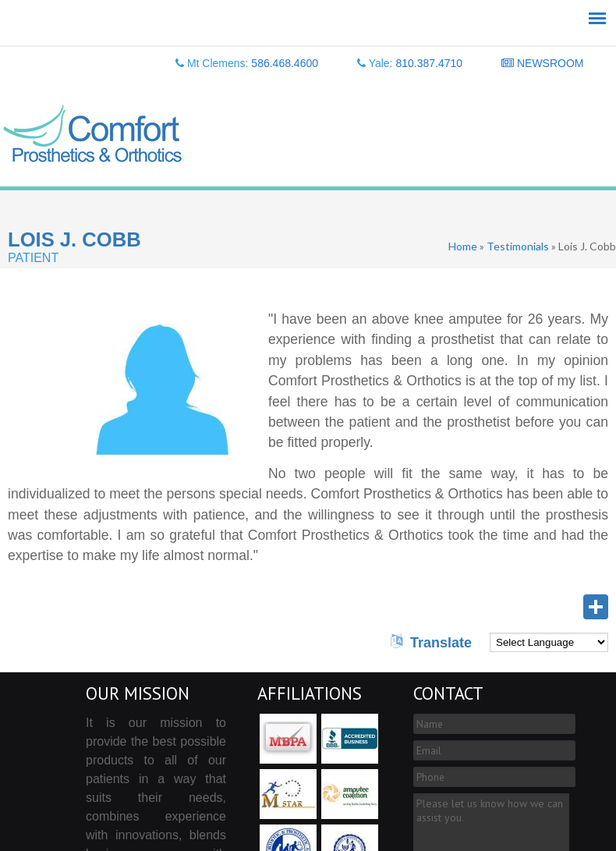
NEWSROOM (542, 63)
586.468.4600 (285, 63)
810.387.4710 (429, 63)
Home (463, 246)
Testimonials (518, 246)
